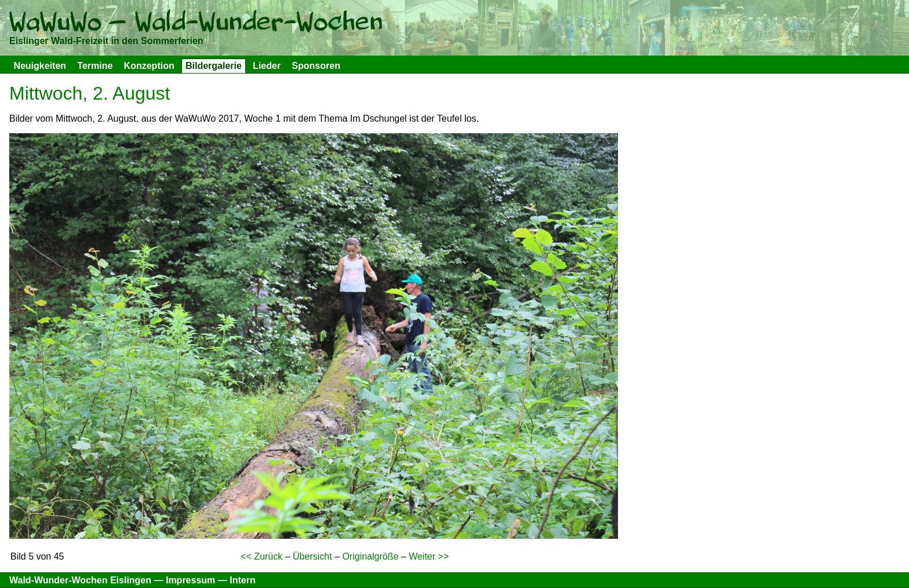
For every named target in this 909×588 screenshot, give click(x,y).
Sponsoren (316, 66)
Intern (242, 580)
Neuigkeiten (40, 66)
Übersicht (312, 556)
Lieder (267, 66)
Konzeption (149, 66)
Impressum (190, 580)
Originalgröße (370, 556)
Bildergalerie (214, 66)
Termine (95, 66)
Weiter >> (429, 556)
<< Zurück (261, 556)
